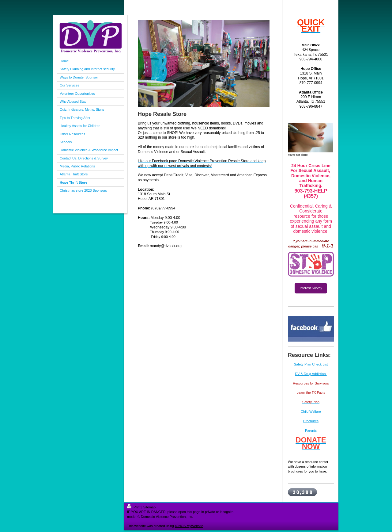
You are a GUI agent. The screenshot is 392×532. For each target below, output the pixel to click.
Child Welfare (311, 411)
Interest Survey (311, 288)
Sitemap (149, 507)
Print (134, 507)
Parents (311, 431)
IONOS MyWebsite (189, 526)
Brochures (311, 421)
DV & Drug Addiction (311, 374)
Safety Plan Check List (311, 364)
